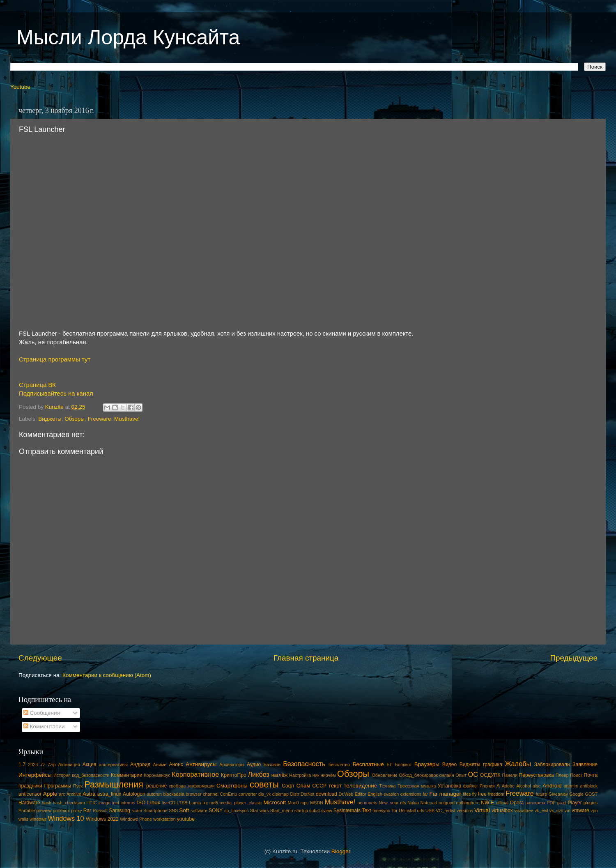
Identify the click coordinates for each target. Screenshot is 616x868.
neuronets (367, 803)
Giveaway (558, 794)
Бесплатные (368, 764)
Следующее (40, 658)
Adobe (508, 786)
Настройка (300, 775)
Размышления (114, 784)
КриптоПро (234, 775)
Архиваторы (232, 764)
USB (430, 810)
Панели (510, 775)
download (326, 794)
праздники (30, 786)
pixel (562, 803)
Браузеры (427, 764)
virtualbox (502, 810)
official (502, 803)
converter (248, 794)
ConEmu (228, 794)
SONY (216, 810)
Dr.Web (346, 794)
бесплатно (339, 764)
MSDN (317, 803)
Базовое (272, 764)
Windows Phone (136, 819)
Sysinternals (347, 810)
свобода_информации (192, 786)
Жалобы (518, 764)
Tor (394, 810)
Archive (74, 794)
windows (38, 819)
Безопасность (304, 764)
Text (366, 810)
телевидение (360, 786)
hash (47, 803)
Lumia (195, 803)
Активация (69, 764)
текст (335, 786)
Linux (154, 802)
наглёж (280, 775)
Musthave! (127, 419)
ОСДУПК (490, 775)
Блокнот (403, 764)
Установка (449, 786)
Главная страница (306, 658)
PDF (551, 803)
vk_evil (541, 810)
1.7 (22, 764)
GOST (591, 794)
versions (465, 810)
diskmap (280, 794)
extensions (411, 794)
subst (315, 810)
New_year (389, 803)
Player (575, 803)
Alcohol (523, 786)
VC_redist (445, 810)
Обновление (384, 775)
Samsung (119, 810)
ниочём (328, 775)
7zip (52, 764)
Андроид (140, 764)
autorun (154, 794)
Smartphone (155, 810)
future (542, 794)
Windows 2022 (102, 819)
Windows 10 (66, 818)
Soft (184, 810)
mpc (304, 803)
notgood (447, 803)
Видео (449, 764)
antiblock (589, 786)
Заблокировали (552, 764)
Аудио (254, 764)
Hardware (29, 803)
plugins (591, 803)
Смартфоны (232, 786)
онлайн (446, 775)
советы (264, 784)
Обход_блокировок (418, 775)
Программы (58, 786)
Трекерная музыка (417, 786)
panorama (535, 803)
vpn (594, 810)
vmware (580, 810)
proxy (76, 810)
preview (44, 810)
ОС (473, 774)
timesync (381, 810)
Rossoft (100, 810)
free (482, 794)
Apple (50, 794)
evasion (391, 794)
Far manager (445, 794)
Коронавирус (157, 775)
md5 (214, 803)
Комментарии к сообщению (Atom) (107, 675)
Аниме (160, 764)
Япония (487, 786)
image (105, 803)
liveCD (169, 803)
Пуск (78, 786)
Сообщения (42, 713)
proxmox (61, 810)
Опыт (461, 775)
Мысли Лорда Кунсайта (128, 37)
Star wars (260, 810)
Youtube (20, 87)
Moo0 (293, 803)
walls (23, 819)
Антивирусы (201, 764)
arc (62, 794)
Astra (89, 794)
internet (128, 803)
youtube (186, 819)
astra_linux (109, 794)
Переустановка (537, 775)
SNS (173, 810)
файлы (470, 786)
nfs (403, 803)
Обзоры (75, 419)
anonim (571, 786)
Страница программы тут (55, 359)
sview (327, 810)
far (426, 794)
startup (301, 810)
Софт (288, 786)
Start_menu (282, 810)
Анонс (176, 764)
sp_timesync (237, 810)
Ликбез (258, 774)
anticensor (30, 794)
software (199, 810)
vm (568, 810)
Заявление (585, 764)
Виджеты (50, 419)
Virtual (482, 810)
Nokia (413, 803)
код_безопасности (91, 775)
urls (420, 810)
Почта (591, 775)
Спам (303, 786)
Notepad (429, 803)
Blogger (341, 851)
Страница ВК (37, 385)
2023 (33, 764)
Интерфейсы (35, 775)
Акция (90, 764)
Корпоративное (195, 774)
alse (537, 786)
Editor (361, 794)
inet (116, 803)
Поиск (576, 775)
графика (493, 764)
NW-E (487, 803)
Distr (294, 794)
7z (43, 764)
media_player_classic (241, 803)
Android (552, 786)
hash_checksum (69, 803)
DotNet (308, 794)
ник (316, 775)
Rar (87, 810)
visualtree (524, 810)
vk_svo (556, 810)
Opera (517, 803)
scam (137, 810)
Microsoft (275, 802)
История (62, 775)
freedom (496, 794)
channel (211, 794)
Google (576, 794)
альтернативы (113, 764)
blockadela (174, 794)
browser (193, 794)
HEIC (92, 803)
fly (475, 794)
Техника (387, 786)
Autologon (134, 794)
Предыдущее (574, 658)
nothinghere (468, 803)
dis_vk (265, 794)
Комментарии (44, 726)
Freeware (99, 419)
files (467, 794)
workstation (164, 819)
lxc (205, 803)
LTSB (182, 803)
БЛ (390, 764)
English (375, 794)
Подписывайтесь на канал (56, 394)
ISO (141, 803)
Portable (27, 810)
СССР (319, 786)
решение (156, 786)
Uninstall (407, 810)
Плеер (562, 775)
